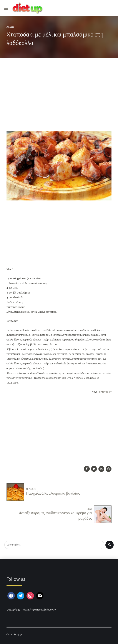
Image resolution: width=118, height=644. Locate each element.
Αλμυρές (10, 27)
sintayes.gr (105, 392)
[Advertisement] (59, 97)
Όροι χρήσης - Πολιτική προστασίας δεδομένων (31, 610)
